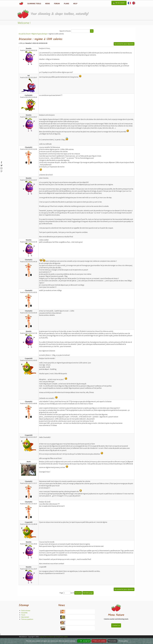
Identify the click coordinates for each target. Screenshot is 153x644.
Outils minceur (26, 611)
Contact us (116, 625)
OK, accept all (84, 641)
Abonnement (25, 617)
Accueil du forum (24, 34)
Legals (41, 637)
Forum (57, 3)
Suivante (78, 593)
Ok (92, 31)
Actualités (24, 613)
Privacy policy (123, 641)
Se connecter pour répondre (124, 44)
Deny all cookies (99, 641)
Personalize (112, 641)
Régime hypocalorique (39, 34)
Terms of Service (49, 637)
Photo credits (64, 637)
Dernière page (88, 593)
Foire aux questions (27, 619)
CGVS (57, 637)
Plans (66, 3)
